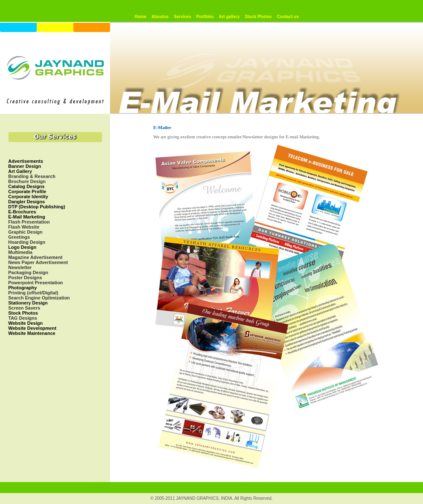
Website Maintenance (32, 333)
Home (140, 17)
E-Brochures (22, 212)
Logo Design (23, 247)
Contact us (288, 17)
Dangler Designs (27, 202)
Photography (23, 288)
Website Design (26, 323)
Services (182, 17)
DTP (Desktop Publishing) (37, 207)
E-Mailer (163, 127)
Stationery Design (28, 303)
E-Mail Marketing (27, 217)
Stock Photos (258, 17)
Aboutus (160, 17)
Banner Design (25, 166)
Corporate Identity (28, 197)
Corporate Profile (27, 191)
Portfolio (205, 17)
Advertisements (26, 161)
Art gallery (229, 17)
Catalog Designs (27, 186)
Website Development (32, 328)
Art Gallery (20, 171)
